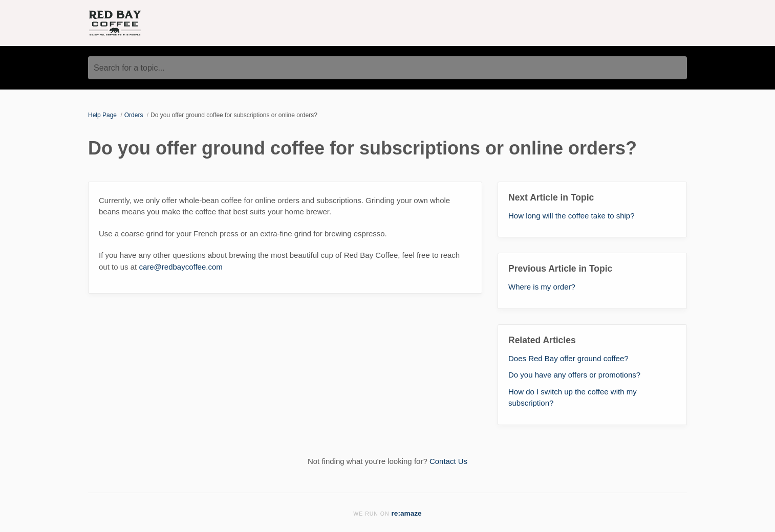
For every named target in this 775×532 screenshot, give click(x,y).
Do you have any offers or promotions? (574, 375)
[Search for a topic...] (387, 68)
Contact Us (448, 461)
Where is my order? (542, 287)
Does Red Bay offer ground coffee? (568, 358)
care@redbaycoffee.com (180, 267)
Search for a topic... (129, 68)
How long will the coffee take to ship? (572, 216)
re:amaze (407, 513)
